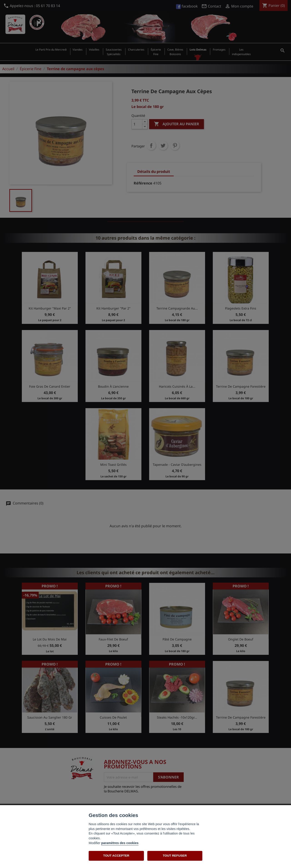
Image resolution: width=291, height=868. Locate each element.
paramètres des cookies (120, 843)
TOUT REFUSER (175, 856)
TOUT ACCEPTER (116, 856)
